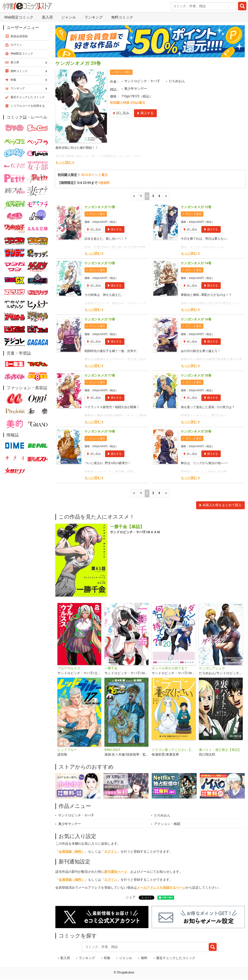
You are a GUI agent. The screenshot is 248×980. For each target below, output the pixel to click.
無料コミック (122, 17)
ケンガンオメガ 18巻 (196, 376)
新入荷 (47, 17)
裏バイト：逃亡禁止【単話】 (220, 750)
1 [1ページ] (141, 196)
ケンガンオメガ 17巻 (100, 376)
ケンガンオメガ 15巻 (100, 319)
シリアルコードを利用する (28, 106)
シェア (131, 897)
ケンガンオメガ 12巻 (196, 207)
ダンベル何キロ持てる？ (170, 668)
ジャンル (69, 17)
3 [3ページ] (153, 196)
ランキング (94, 17)
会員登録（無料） (72, 852)
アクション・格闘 (167, 824)
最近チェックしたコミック (176, 958)
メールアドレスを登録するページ (161, 888)
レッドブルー (67, 750)
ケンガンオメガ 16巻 (196, 319)
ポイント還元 (123, 72)
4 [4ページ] (159, 196)
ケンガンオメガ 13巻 (100, 263)
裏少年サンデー (136, 89)
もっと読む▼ (65, 163)
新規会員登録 (19, 36)
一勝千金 (111, 668)
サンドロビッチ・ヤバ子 (142, 81)
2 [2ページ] (147, 196)
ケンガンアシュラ (212, 668)
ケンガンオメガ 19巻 (100, 432)
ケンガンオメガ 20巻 (196, 432)
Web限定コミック (19, 17)
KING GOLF (112, 750)
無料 (144, 958)
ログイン (111, 852)
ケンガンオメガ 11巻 (100, 207)
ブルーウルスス (69, 668)
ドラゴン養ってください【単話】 (174, 750)
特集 (107, 958)
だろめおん (177, 81)
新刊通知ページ (116, 872)
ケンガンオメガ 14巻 (196, 263)
